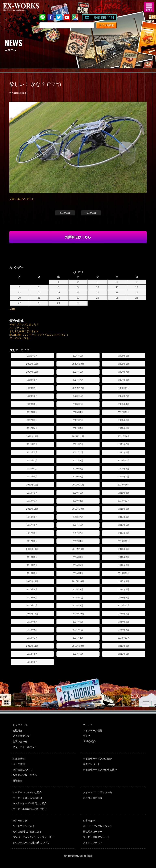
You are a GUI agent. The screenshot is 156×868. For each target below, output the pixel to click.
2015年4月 (78, 598)
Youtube (67, 17)
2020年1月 (124, 477)
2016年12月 (124, 541)
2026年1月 (124, 356)
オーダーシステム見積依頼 (27, 798)
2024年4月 (78, 380)
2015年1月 (78, 605)
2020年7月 (32, 469)
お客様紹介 (89, 821)
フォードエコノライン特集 (97, 792)
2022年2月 (78, 428)
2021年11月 (78, 436)
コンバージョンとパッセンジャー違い (33, 837)
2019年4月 (124, 493)
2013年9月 (124, 646)
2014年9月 (124, 614)
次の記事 (91, 213)
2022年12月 (124, 412)
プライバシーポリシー (25, 747)
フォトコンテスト (93, 843)
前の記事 (65, 213)
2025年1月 (124, 364)
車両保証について (22, 770)
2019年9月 (32, 493)
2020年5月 (124, 469)
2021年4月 (78, 452)
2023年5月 (78, 404)
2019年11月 (78, 485)
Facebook (51, 17)
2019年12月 (32, 485)
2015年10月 (78, 581)
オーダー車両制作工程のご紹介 (30, 809)
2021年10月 (124, 436)
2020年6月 (78, 469)
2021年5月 (32, 452)
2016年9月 (124, 549)
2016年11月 (32, 549)
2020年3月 (78, 477)
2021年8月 (78, 444)
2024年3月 (124, 380)
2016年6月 (124, 557)
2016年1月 (78, 573)
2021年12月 (32, 436)
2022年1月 (124, 428)
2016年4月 (78, 565)
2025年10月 (78, 364)
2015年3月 (124, 598)
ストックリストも (19, 328)
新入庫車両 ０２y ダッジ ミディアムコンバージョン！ (39, 335)
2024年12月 (32, 372)
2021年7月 (124, 444)
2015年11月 (32, 581)
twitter (59, 17)
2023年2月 (32, 412)
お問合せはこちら (78, 237)
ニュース (88, 725)
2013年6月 (124, 654)
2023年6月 (32, 404)
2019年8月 (78, 493)
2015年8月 (32, 589)
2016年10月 (78, 549)
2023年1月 (78, 412)
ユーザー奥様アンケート (96, 837)
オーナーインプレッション (97, 826)
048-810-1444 (104, 17)
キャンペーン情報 (93, 731)
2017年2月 (32, 541)
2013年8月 (32, 654)
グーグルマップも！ (20, 338)
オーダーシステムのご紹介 (27, 792)
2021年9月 (32, 444)
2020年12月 (124, 460)
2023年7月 (124, 396)
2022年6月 (78, 420)
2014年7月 (78, 622)
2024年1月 (32, 388)
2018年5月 (32, 517)
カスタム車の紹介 (93, 798)
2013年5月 (32, 662)
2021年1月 (78, 460)
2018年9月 (124, 509)
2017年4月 (78, 533)
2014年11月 (32, 614)
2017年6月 (124, 525)
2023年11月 (124, 388)
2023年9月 (32, 396)
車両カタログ (20, 821)
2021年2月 (32, 460)
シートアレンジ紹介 (24, 826)
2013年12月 (124, 638)
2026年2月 (78, 356)
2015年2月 (32, 605)
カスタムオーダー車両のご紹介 (30, 803)
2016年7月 (78, 557)
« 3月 (12, 309)
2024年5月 (32, 380)
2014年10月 (78, 614)
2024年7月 (124, 372)
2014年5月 (32, 630)
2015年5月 (32, 598)
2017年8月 (32, 525)
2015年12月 (124, 573)
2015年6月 (124, 589)
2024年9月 (78, 372)
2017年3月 (124, 533)
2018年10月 (78, 509)
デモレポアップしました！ (24, 324)
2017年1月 (78, 541)
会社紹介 (17, 731)
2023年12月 (78, 388)
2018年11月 (32, 509)
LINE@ (42, 17)
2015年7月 (78, 589)
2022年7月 (32, 420)
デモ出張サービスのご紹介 (97, 759)
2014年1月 (78, 638)
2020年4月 (32, 477)
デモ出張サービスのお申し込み (100, 770)
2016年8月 (32, 557)
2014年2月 (32, 638)
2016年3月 (124, 565)
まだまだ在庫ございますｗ (24, 331)
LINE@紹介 (89, 742)
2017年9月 (124, 517)
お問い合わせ (20, 742)
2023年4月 (124, 404)
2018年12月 (124, 501)
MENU (149, 7)
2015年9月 (124, 581)
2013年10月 (78, 646)
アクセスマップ (21, 736)
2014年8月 (32, 622)
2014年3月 (124, 630)
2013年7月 (78, 654)
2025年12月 (32, 364)
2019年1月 (78, 501)
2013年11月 (32, 646)
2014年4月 (78, 630)
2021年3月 (124, 452)
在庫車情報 (19, 759)
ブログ (87, 736)
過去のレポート (91, 764)
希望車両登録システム (25, 775)
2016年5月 (32, 565)
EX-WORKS (27, 7)
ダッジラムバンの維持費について (31, 843)
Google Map (75, 17)
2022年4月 (32, 428)
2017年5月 (32, 533)
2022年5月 (124, 420)
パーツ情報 (19, 764)
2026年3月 (32, 356)
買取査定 (17, 781)
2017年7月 (78, 525)
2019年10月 (124, 485)
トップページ (20, 725)
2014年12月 (124, 605)
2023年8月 (78, 396)
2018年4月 (78, 517)
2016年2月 (32, 573)
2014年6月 (124, 622)
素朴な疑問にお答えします (27, 832)
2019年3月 (32, 501)
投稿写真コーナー (93, 832)
